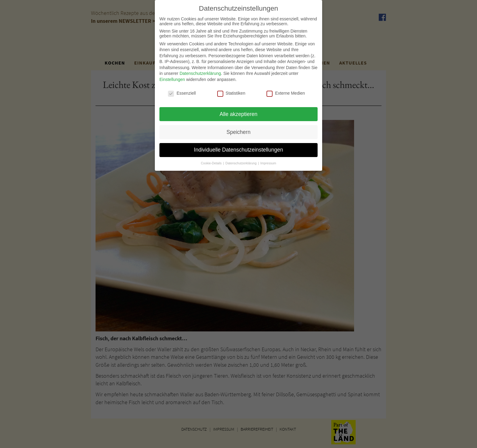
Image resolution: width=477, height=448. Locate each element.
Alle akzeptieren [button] (239, 111)
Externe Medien (286, 90)
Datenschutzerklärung (200, 71)
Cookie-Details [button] (212, 160)
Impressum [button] (268, 160)
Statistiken (231, 90)
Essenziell (182, 90)
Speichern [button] (239, 129)
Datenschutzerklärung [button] (241, 160)
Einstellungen (172, 77)
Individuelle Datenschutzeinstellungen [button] (239, 147)
